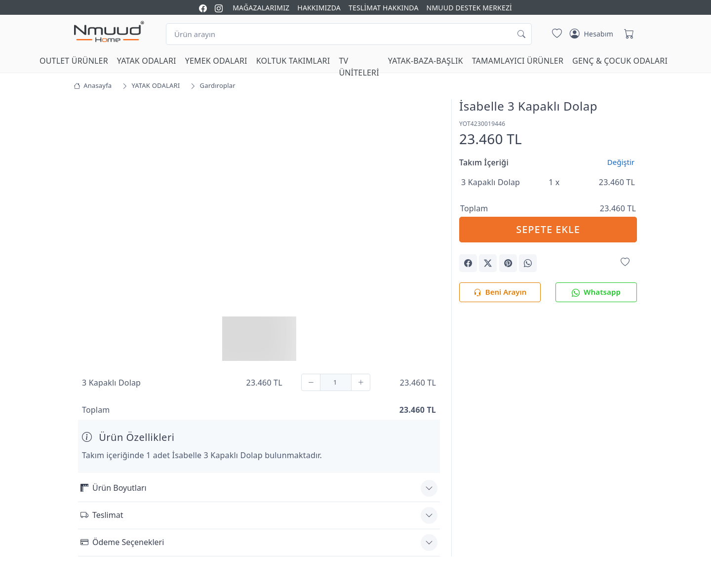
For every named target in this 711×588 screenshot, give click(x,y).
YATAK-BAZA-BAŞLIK (426, 61)
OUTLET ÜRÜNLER (74, 61)
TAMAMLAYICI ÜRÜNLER (518, 61)
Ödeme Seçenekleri (122, 542)
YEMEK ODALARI (216, 61)
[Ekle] (361, 382)
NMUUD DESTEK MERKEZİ (469, 8)
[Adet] (336, 382)
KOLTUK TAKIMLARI (293, 61)
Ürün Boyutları (114, 488)
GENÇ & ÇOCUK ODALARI (620, 61)
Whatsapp (596, 293)
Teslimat (102, 515)
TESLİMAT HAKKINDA (384, 8)
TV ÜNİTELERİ (359, 67)
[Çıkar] (311, 382)
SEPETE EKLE (548, 229)
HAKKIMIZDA (319, 8)
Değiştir (621, 162)
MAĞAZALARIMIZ (261, 8)
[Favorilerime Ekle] (625, 262)
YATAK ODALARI (147, 61)
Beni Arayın (500, 293)
